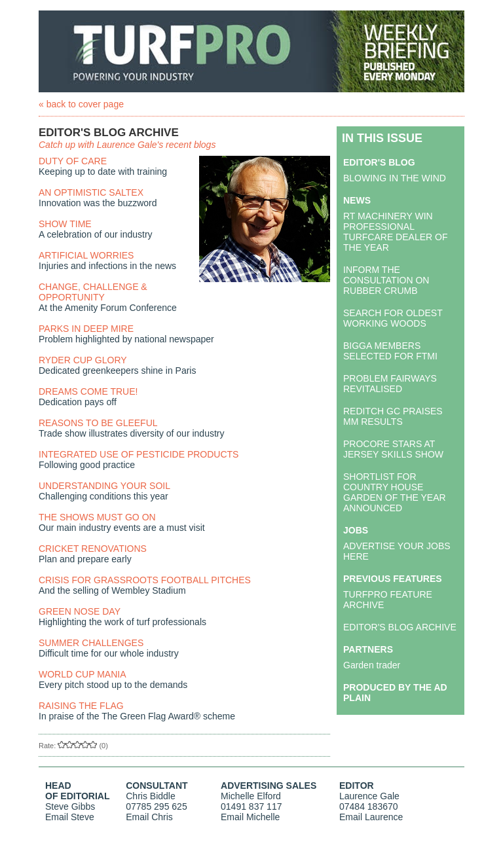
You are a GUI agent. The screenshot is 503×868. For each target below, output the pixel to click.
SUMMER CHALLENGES (91, 643)
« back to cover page (81, 104)
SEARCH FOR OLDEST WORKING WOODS (393, 318)
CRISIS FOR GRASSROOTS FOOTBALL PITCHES (145, 580)
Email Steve (70, 817)
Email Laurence (371, 817)
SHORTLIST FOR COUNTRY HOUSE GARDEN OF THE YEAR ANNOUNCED (395, 492)
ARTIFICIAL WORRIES (86, 255)
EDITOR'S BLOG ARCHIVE (400, 627)
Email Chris (149, 817)
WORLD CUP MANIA (83, 674)
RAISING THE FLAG (81, 706)
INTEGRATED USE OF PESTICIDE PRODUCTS (139, 454)
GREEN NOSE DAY (80, 611)
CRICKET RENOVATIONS (93, 549)
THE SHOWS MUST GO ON (97, 517)
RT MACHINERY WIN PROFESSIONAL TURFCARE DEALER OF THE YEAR (395, 232)
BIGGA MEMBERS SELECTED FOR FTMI (390, 351)
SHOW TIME (65, 224)
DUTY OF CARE (73, 161)
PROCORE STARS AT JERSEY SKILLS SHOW (393, 449)
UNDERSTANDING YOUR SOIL (104, 486)
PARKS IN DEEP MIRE (86, 329)
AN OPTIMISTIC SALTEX (91, 192)
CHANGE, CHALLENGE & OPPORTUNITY (93, 292)
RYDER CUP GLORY (83, 360)
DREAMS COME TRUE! (88, 391)
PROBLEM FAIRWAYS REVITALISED (390, 384)
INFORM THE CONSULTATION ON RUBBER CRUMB (386, 280)
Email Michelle (250, 817)
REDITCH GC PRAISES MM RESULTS (393, 416)
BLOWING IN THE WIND (395, 178)
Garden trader (372, 665)
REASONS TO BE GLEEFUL (98, 423)
